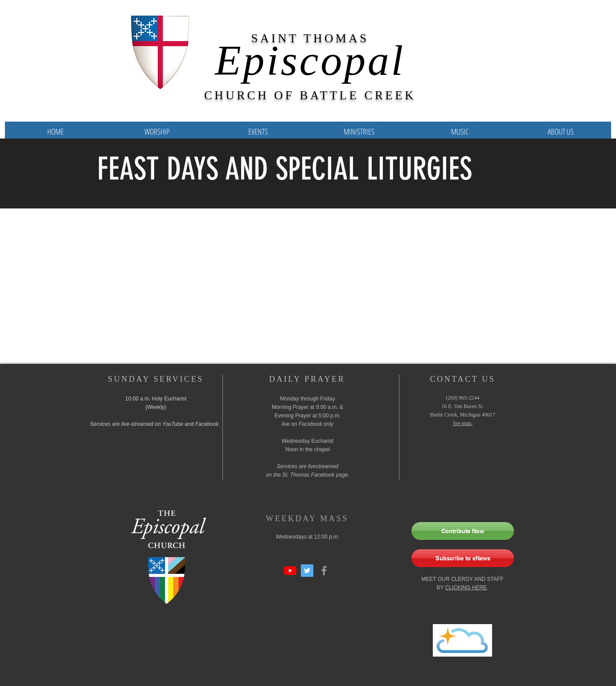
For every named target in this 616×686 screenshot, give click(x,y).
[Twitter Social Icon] (307, 571)
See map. (463, 423)
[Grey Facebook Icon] (324, 571)
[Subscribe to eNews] (463, 558)
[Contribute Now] (463, 531)
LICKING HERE (468, 588)
